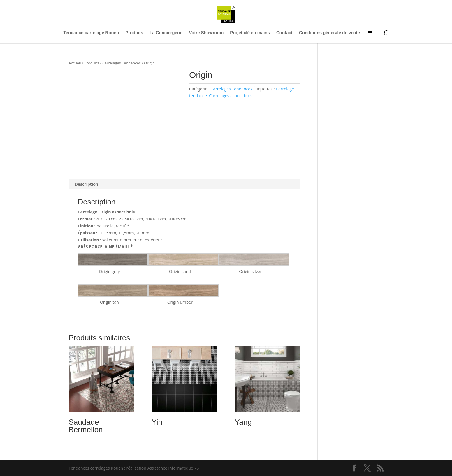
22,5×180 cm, (131, 219)
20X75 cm (177, 219)
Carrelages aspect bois (230, 96)
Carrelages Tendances (122, 63)
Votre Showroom (206, 33)
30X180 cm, (156, 219)
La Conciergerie (166, 33)
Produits (134, 33)
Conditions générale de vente (329, 33)
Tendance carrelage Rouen (91, 33)
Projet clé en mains (250, 33)
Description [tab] (87, 184)
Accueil (75, 63)
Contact (284, 33)
